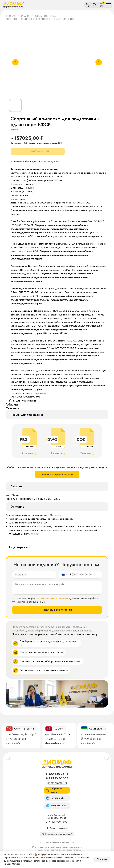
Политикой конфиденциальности (52, 599)
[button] (57, 834)
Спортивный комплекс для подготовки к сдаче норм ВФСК (40, 19)
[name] (34, 575)
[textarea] (57, 588)
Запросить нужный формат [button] (57, 474)
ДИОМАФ (11, 16)
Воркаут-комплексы (46, 16)
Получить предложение (57, 610)
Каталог (25, 16)
